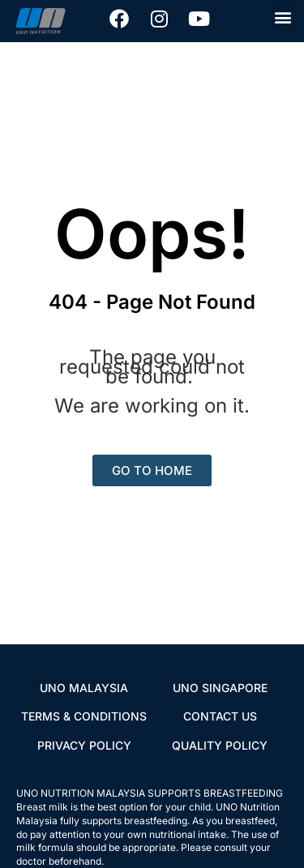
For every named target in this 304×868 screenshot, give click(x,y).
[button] (283, 17)
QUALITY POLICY (220, 745)
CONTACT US (220, 716)
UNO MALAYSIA (84, 688)
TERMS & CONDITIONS (84, 716)
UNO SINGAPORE (220, 688)
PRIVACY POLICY (84, 745)
